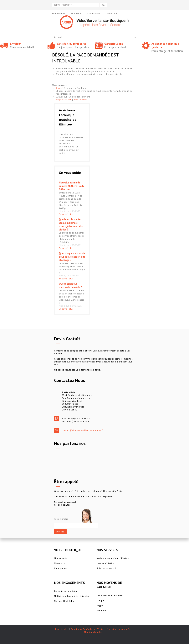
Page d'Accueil (63, 100)
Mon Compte (81, 100)
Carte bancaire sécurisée (110, 595)
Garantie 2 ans (114, 44)
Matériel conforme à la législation (72, 596)
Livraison (16, 44)
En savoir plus (66, 214)
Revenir (59, 88)
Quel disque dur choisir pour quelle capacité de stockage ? (72, 257)
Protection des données (119, 629)
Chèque (100, 600)
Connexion (111, 13)
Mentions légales (93, 632)
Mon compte (59, 13)
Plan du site (61, 629)
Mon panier (76, 13)
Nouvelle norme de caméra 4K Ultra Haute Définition (72, 186)
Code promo (61, 568)
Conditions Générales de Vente (87, 629)
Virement (101, 610)
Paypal (100, 605)
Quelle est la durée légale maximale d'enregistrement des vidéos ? (71, 224)
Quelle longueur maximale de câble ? (70, 285)
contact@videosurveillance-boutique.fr (83, 430)
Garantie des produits (65, 591)
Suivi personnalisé (106, 568)
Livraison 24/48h (105, 563)
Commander (94, 13)
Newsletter (60, 563)
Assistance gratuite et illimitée (113, 558)
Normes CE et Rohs (64, 601)
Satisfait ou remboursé (72, 44)
